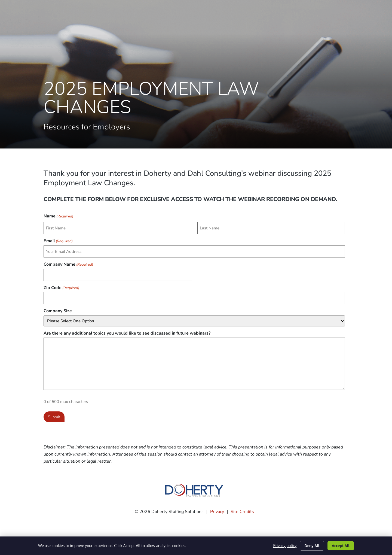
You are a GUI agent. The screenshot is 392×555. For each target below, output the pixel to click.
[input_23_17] (118, 273)
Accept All (340, 545)
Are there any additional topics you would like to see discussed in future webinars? (127, 329)
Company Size (58, 307)
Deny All (310, 545)
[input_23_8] (194, 360)
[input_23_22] (194, 295)
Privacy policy (282, 545)
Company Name (68, 262)
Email (58, 240)
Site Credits (242, 507)
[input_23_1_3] (117, 228)
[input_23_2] (194, 250)
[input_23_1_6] (271, 228)
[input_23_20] (194, 317)
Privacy (217, 507)
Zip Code (61, 285)
